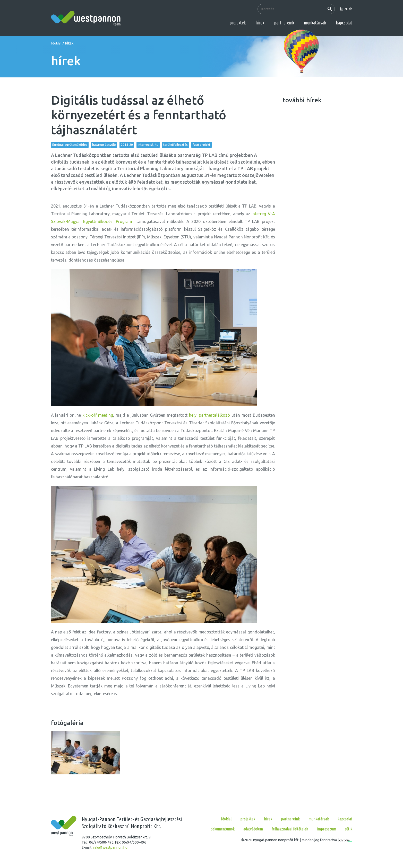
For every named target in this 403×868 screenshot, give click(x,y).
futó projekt (201, 145)
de (351, 9)
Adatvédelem (253, 829)
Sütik (349, 829)
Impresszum (326, 829)
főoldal (56, 43)
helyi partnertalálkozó (210, 415)
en (346, 9)
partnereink (284, 23)
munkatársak (315, 23)
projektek (238, 23)
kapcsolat (344, 23)
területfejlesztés (175, 145)
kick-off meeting (98, 415)
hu (342, 9)
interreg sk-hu (148, 145)
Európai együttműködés (70, 145)
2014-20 (127, 145)
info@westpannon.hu (110, 847)
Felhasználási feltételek (290, 829)
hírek (260, 23)
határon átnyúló (104, 145)
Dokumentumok (223, 829)
